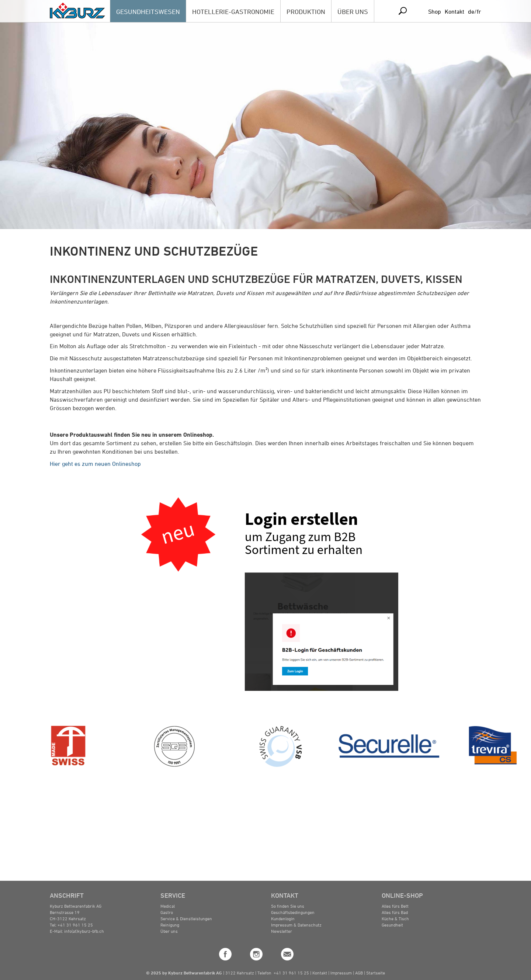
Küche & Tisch (395, 918)
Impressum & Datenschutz (296, 925)
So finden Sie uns (288, 906)
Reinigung (170, 925)
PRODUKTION (306, 11)
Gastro (167, 912)
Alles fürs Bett (395, 906)
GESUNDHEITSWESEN (148, 11)
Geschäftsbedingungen (293, 912)
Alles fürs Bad (395, 912)
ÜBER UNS (353, 11)
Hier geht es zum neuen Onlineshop (95, 464)
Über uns (169, 931)
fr (479, 11)
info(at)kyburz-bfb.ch (84, 931)
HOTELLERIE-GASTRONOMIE (233, 11)
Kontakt (454, 11)
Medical (168, 906)
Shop (435, 11)
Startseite (376, 973)
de (471, 11)
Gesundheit (392, 925)
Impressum (341, 973)
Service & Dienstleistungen (186, 918)
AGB (360, 973)
